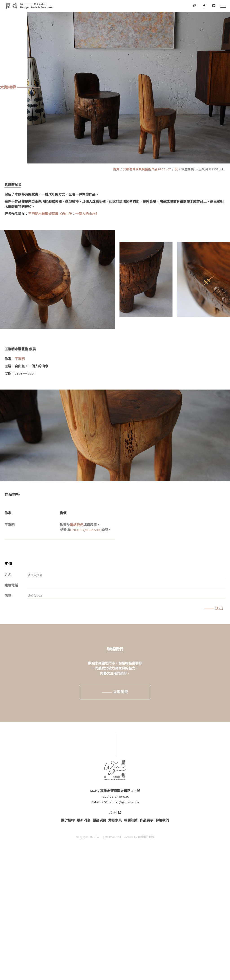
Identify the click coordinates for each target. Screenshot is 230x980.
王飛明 (20, 359)
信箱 (8, 596)
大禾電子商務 (146, 837)
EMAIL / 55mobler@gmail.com (115, 802)
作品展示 (146, 820)
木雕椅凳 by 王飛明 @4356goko (203, 169)
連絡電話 (11, 585)
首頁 (116, 169)
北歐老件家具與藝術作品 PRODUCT (147, 169)
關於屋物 (68, 820)
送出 (219, 608)
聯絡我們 (77, 525)
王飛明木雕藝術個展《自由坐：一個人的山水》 (63, 214)
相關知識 (131, 820)
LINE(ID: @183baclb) (86, 530)
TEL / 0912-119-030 (115, 797)
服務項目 (99, 820)
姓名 (8, 575)
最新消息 (84, 820)
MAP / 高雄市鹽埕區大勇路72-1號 (115, 791)
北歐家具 (115, 820)
